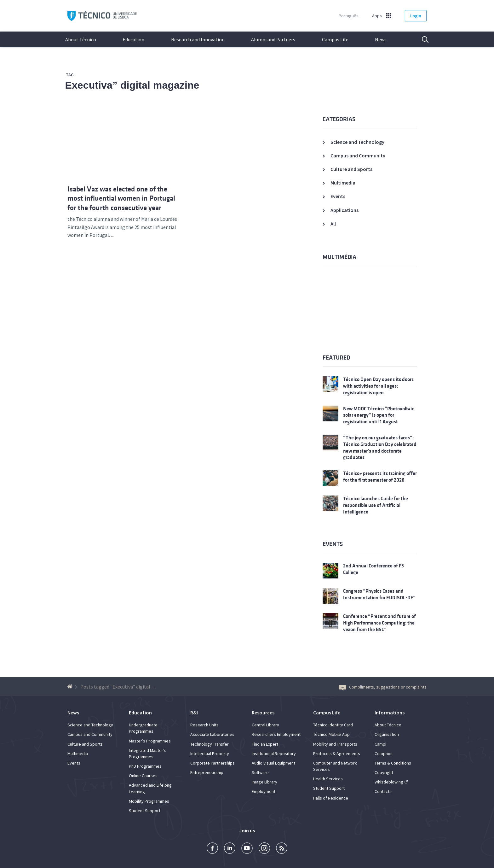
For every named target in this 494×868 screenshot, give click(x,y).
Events (338, 196)
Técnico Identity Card (333, 725)
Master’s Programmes (150, 741)
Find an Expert (265, 744)
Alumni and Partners (273, 39)
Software (260, 772)
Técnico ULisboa (102, 16)
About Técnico (81, 39)
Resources (263, 713)
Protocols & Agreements (337, 754)
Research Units (204, 725)
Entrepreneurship (207, 772)
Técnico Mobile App (331, 734)
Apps (377, 16)
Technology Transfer (210, 744)
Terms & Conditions (393, 763)
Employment (264, 791)
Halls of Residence (331, 798)
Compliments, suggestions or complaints (383, 687)
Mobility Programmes (149, 801)
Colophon (384, 754)
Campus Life (335, 39)
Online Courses (143, 776)
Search (421, 39)
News (381, 39)
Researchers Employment (276, 734)
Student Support (145, 811)
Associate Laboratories (212, 734)
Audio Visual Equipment (273, 763)
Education (133, 39)
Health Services (328, 779)
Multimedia (343, 183)
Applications (345, 210)
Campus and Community (358, 155)
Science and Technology (357, 142)
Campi (380, 744)
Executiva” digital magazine (132, 85)
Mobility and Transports (335, 744)
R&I (194, 713)
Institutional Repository (274, 754)
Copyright (384, 772)
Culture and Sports (351, 169)
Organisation (387, 734)
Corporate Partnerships (213, 763)
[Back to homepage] (71, 687)
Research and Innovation (198, 39)
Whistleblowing (389, 782)
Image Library (264, 782)
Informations (390, 713)
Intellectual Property (210, 754)
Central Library (265, 725)
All (333, 224)
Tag (70, 75)
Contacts (383, 791)
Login (416, 16)
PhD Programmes (145, 766)
